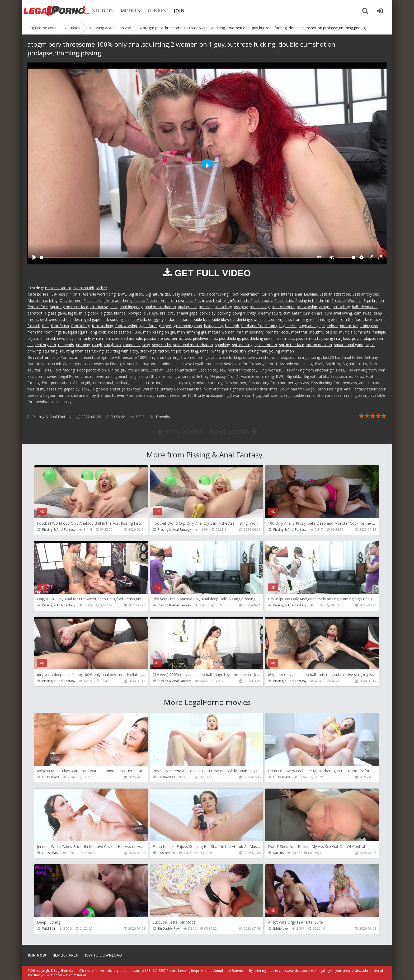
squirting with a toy (122, 351)
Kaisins (278, 853)
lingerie (60, 332)
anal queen (187, 307)
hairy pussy (214, 326)
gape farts (148, 326)
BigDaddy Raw (169, 928)
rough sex (113, 345)
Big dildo (136, 294)
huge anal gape (312, 326)
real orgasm (46, 345)
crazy (251, 313)
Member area (65, 955)
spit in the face (292, 345)
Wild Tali (49, 928)
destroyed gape (87, 319)
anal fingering (131, 307)
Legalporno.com (57, 11)
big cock (91, 313)
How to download (103, 955)
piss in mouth (308, 338)
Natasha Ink (84, 288)
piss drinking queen (258, 338)
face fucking (375, 319)
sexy (146, 345)
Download (162, 417)
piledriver (201, 338)
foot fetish (60, 326)
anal (114, 307)
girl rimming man (188, 326)
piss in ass (285, 338)
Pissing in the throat (312, 300)
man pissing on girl (159, 332)
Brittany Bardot (58, 288)
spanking (222, 345)
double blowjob (222, 319)
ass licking (223, 307)
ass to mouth (283, 307)
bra (163, 313)
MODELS (130, 11)
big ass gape (55, 313)
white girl (219, 351)
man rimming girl (192, 332)
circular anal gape (183, 313)
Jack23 (102, 288)
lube (137, 332)
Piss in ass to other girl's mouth (221, 300)
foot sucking (102, 326)
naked (50, 338)
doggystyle (157, 319)
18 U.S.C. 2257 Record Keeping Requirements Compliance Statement (196, 971)
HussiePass (51, 777)
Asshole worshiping (99, 294)
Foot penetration (245, 294)
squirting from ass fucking (81, 351)
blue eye (151, 313)
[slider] (177, 257)
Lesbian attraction (335, 294)
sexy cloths (162, 345)
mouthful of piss (323, 332)
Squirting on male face (69, 307)
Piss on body (261, 300)
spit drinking (242, 345)
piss (214, 338)
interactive (349, 326)
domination (178, 319)
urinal (205, 351)
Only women (70, 300)
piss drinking (230, 338)
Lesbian (310, 294)
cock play (208, 313)
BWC (122, 294)
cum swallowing (338, 313)
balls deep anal (365, 307)
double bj (198, 319)
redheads (66, 345)
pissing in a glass (336, 338)
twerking (191, 351)
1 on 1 (75, 294)
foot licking (80, 326)
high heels (288, 326)
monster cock (277, 332)
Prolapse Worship (346, 300)
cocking (224, 313)
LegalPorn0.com (66, 971)
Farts (201, 294)
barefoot (35, 313)
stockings (148, 351)
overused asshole (127, 338)
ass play (241, 307)
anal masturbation (160, 307)
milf (240, 332)
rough (97, 345)
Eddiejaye (281, 928)
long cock (98, 332)
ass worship (307, 307)
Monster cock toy (43, 300)
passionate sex (157, 338)
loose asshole (120, 332)
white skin (237, 351)
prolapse (368, 338)
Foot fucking (218, 294)
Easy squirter (183, 294)
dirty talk (139, 319)
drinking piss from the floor (340, 319)
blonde (120, 313)
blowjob (135, 313)
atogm (325, 307)
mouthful (299, 332)
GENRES (157, 11)
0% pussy (60, 294)
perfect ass (181, 338)
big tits (106, 313)
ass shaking (260, 307)
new (61, 338)
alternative (99, 307)
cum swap (363, 313)
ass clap (206, 307)
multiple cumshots (355, 332)
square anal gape (349, 345)
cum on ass (313, 313)
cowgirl (239, 313)
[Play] (34, 257)
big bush (75, 313)
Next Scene (233, 431)
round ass (132, 345)
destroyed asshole (56, 319)
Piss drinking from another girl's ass (114, 300)
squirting (50, 351)
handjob (232, 326)
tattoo (164, 351)
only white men (97, 338)
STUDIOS (102, 11)
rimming (83, 345)
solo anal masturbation (193, 345)
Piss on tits (284, 300)
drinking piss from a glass (293, 319)
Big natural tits (158, 294)
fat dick (34, 326)
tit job (176, 351)
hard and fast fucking (259, 326)
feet (45, 326)
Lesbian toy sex (366, 294)
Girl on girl (270, 294)
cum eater (292, 313)
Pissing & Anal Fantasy (52, 417)
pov (355, 338)
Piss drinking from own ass (169, 300)
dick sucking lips (116, 319)
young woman (282, 351)
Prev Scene (180, 431)
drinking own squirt (253, 319)
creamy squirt (270, 313)
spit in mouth (266, 345)
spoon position (319, 345)
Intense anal (291, 294)
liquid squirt (78, 332)
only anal (74, 338)
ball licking (341, 307)
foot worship (126, 326)
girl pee (165, 326)
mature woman (221, 332)
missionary (254, 332)
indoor (332, 326)
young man (258, 351)
